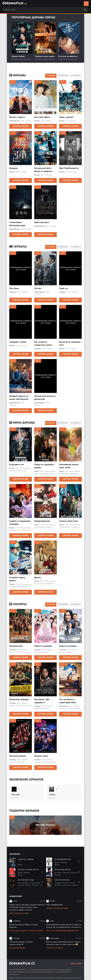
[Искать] (85, 10)
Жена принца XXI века (19, 913)
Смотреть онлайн (21, 126)
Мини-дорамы (22, 423)
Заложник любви (17, 948)
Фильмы (18, 76)
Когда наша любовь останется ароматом (27, 931)
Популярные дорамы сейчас (34, 18)
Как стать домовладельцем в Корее (62, 931)
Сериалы (18, 247)
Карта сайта (76, 964)
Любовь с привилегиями (57, 908)
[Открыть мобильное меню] (86, 4)
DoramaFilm (15, 4)
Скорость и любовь (55, 948)
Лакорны (18, 604)
